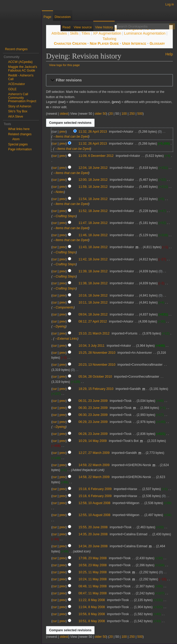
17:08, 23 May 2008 (93, 558)
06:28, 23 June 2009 (93, 434)
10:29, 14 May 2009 (93, 441)
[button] (109, 80)
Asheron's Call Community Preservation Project (22, 98)
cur (55, 144)
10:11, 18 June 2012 (93, 302)
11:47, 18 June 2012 (93, 223)
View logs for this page (64, 65)
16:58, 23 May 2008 (93, 565)
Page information (20, 149)
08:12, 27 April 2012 (93, 321)
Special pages (18, 144)
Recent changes (16, 49)
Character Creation (70, 43)
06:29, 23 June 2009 (93, 422)
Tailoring (109, 39)
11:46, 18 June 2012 (93, 235)
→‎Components (63, 307)
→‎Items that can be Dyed (70, 137)
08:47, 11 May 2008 (93, 593)
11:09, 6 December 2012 (96, 156)
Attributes (59, 33)
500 (140, 114)
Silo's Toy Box (18, 111)
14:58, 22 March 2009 (94, 477)
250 (132, 114)
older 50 (100, 114)
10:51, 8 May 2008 (92, 621)
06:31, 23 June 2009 (93, 401)
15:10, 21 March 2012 (94, 333)
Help (169, 54)
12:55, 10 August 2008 (94, 515)
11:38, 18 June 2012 (93, 283)
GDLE (12, 89)
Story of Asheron (20, 106)
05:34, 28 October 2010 (95, 377)
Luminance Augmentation (145, 33)
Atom (16, 139)
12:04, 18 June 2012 (93, 168)
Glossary (157, 43)
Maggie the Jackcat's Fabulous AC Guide (23, 69)
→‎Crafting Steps (64, 216)
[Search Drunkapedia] (143, 26)
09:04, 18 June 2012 (93, 314)
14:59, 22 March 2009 (94, 465)
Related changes (20, 134)
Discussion (63, 17)
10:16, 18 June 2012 (93, 295)
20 (111, 114)
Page (47, 17)
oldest (64, 114)
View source (83, 27)
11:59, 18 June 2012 (93, 187)
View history (104, 27)
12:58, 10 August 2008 (94, 503)
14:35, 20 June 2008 (93, 534)
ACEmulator (17, 84)
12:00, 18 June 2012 (93, 180)
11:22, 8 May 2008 (92, 600)
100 (124, 114)
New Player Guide (104, 43)
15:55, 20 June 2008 (93, 527)
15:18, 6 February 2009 (95, 489)
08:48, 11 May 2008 (93, 586)
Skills (74, 33)
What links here (19, 129)
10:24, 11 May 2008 (93, 579)
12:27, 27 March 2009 (94, 453)
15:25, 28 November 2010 (97, 353)
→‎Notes (58, 192)
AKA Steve (15, 117)
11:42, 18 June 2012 (93, 259)
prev (63, 132)
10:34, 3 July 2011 (91, 346)
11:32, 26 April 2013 (93, 132)
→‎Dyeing (59, 326)
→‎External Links (66, 339)
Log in (170, 4)
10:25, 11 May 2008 (93, 572)
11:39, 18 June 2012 (93, 271)
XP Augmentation (107, 33)
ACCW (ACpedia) (20, 62)
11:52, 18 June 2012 (93, 211)
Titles (86, 33)
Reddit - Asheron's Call (21, 77)
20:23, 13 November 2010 (97, 365)
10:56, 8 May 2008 (92, 614)
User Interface (134, 43)
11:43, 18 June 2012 (93, 247)
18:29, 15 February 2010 (96, 389)
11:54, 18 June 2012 (93, 199)
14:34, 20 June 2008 (93, 546)
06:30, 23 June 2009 (93, 408)
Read (66, 27)
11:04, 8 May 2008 (92, 607)
